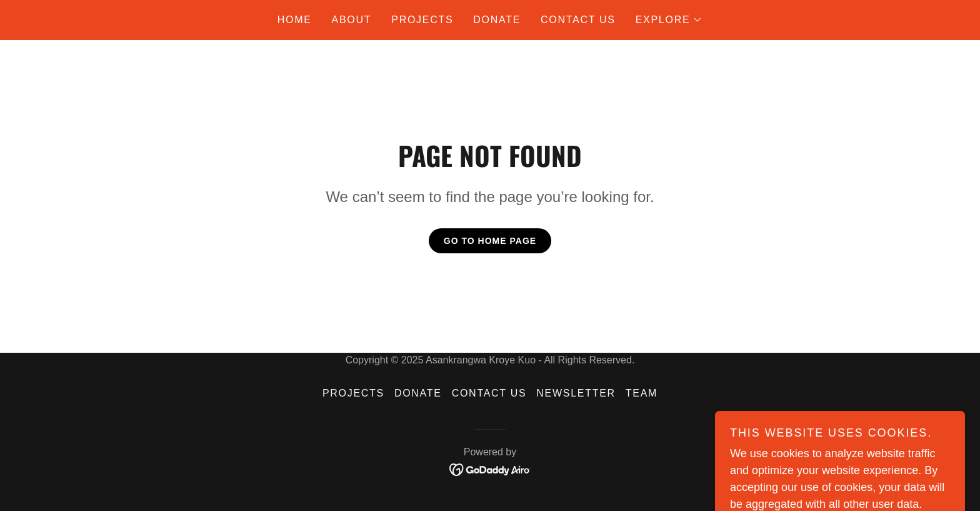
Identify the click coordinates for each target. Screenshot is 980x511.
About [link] (352, 20)
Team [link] (642, 393)
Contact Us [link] (578, 20)
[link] (490, 469)
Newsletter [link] (576, 393)
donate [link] (497, 20)
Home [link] (295, 20)
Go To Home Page (490, 241)
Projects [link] (422, 20)
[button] (669, 20)
